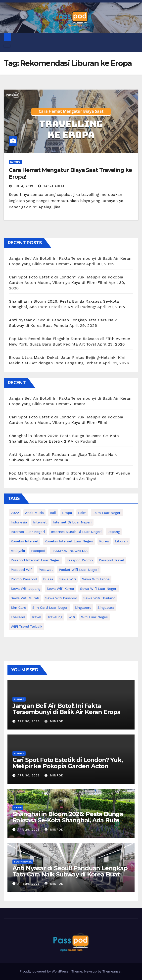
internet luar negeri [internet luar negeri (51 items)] (28, 532)
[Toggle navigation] (7, 46)
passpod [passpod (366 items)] (38, 551)
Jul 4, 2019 (24, 186)
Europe (15, 162)
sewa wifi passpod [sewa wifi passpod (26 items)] (61, 598)
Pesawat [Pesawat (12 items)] (46, 570)
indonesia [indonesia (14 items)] (19, 522)
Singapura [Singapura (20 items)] (106, 608)
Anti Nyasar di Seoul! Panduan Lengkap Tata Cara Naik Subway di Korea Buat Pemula (70, 874)
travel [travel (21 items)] (36, 617)
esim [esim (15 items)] (82, 513)
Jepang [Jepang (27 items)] (114, 532)
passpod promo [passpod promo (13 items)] (80, 560)
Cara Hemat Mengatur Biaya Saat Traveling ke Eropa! (70, 173)
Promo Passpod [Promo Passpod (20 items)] (24, 579)
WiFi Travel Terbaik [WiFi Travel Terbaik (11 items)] (26, 626)
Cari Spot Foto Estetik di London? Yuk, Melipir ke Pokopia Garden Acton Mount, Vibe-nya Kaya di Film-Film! (68, 766)
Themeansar (112, 971)
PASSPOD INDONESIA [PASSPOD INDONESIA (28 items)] (70, 551)
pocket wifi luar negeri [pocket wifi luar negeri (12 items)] (79, 570)
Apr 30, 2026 (29, 721)
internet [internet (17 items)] (40, 522)
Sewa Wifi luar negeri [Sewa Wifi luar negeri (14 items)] (99, 589)
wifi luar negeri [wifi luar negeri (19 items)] (95, 617)
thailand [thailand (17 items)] (18, 617)
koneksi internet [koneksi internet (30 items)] (25, 541)
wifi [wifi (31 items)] (72, 617)
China (18, 807)
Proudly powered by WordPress (45, 971)
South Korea (23, 862)
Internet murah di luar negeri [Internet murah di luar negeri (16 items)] (76, 532)
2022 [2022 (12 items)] (15, 513)
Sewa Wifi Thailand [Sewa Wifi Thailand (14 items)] (99, 598)
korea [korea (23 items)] (104, 541)
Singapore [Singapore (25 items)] (83, 608)
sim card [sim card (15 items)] (19, 608)
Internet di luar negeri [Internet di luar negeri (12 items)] (72, 522)
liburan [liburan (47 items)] (121, 541)
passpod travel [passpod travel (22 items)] (112, 560)
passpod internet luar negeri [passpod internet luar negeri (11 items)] (36, 560)
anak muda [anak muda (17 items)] (34, 513)
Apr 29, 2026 (29, 830)
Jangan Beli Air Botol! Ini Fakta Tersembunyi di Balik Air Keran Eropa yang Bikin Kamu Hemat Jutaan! (67, 712)
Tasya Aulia (51, 186)
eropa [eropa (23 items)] (67, 513)
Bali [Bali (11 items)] (53, 513)
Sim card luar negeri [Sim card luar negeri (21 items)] (50, 608)
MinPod (54, 721)
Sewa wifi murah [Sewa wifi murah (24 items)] (25, 598)
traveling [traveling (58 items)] (55, 617)
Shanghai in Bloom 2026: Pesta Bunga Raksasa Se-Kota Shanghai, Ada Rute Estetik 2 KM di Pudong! (68, 820)
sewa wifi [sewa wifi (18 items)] (68, 579)
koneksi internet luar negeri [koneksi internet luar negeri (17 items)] (69, 541)
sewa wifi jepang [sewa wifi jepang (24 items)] (26, 589)
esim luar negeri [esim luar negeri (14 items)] (107, 513)
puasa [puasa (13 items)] (48, 579)
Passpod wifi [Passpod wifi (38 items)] (22, 570)
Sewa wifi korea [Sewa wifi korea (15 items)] (60, 589)
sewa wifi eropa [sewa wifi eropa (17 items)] (96, 579)
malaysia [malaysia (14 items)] (18, 551)
